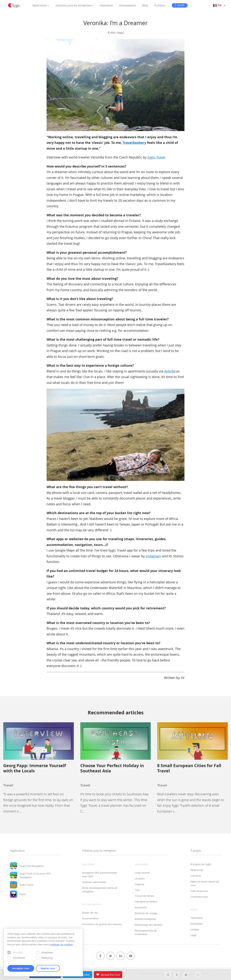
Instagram (153, 556)
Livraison (140, 878)
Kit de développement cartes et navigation (100, 890)
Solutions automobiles (94, 882)
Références (197, 870)
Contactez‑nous (199, 897)
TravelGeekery (134, 143)
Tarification (197, 918)
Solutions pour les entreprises (74, 5)
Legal (193, 935)
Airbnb (169, 371)
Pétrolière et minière (146, 902)
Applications (40, 5)
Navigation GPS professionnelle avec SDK (100, 874)
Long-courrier (142, 873)
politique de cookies (62, 944)
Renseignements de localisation (146, 932)
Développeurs (128, 5)
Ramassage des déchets (149, 925)
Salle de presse (199, 891)
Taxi (137, 890)
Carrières (196, 876)
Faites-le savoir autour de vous (205, 883)
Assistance (106, 5)
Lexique (195, 929)
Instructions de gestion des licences (102, 924)
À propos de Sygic (201, 864)
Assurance (141, 907)
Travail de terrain (144, 896)
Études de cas (90, 913)
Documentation (90, 918)
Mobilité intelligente (145, 919)
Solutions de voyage (146, 913)
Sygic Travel (156, 157)
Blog (145, 5)
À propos (160, 5)
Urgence (140, 884)
